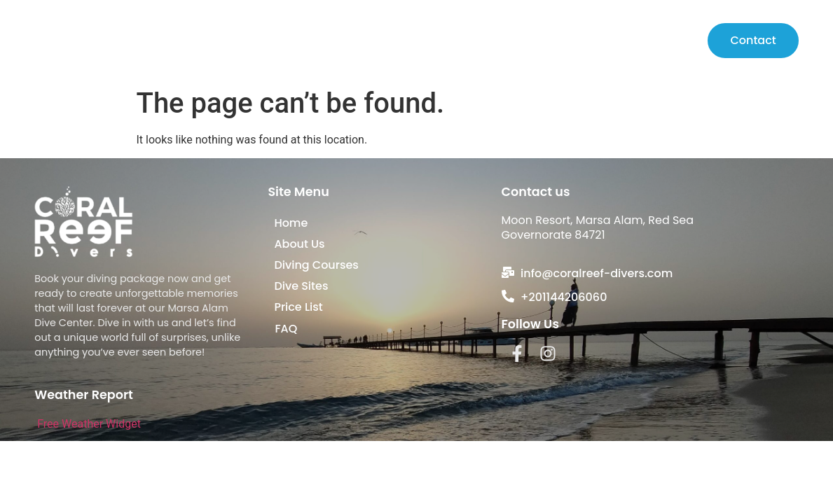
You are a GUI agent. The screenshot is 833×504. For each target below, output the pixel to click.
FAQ (286, 329)
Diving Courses (528, 40)
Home (393, 40)
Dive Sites (610, 40)
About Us (448, 40)
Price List (674, 40)
